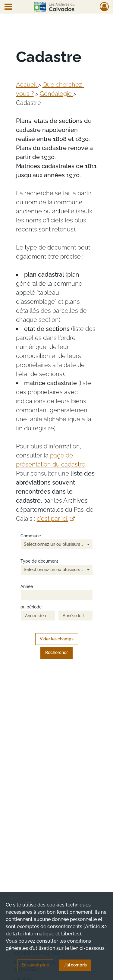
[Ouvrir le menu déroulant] (8, 7)
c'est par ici (56, 519)
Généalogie (56, 94)
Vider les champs (57, 639)
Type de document (39, 561)
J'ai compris (75, 965)
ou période (31, 607)
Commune (31, 536)
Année (27, 587)
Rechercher (56, 652)
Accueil (27, 85)
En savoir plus (35, 965)
